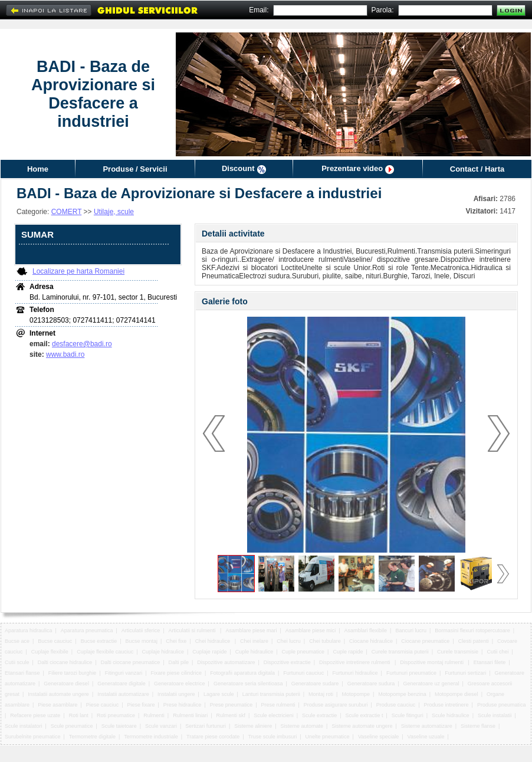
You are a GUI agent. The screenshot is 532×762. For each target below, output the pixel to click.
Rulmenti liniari (190, 715)
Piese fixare (141, 705)
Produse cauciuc (396, 705)
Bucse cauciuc (55, 641)
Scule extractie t (364, 715)
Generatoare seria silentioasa (248, 684)
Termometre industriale (151, 737)
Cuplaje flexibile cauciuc (105, 652)
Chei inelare (254, 641)
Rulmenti (154, 715)
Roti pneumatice (116, 715)
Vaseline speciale (378, 737)
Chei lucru (289, 641)
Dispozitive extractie (287, 662)
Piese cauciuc (103, 705)
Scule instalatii (495, 715)
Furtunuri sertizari (465, 673)
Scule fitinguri (408, 715)
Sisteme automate (302, 726)
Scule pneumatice (72, 726)
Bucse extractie (99, 641)
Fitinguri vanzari (124, 673)
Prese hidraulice (183, 705)
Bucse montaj (141, 641)
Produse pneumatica (502, 705)
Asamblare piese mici (311, 630)
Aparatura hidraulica (29, 630)
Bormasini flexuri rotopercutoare (472, 630)
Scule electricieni (274, 715)
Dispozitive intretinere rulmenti (355, 662)
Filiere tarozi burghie (73, 673)
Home (38, 169)
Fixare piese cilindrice (177, 673)
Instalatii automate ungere (58, 694)
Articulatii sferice (141, 630)
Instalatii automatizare (123, 694)
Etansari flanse (22, 673)
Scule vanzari (161, 726)
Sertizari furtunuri (206, 726)
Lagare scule (219, 694)
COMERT (67, 212)
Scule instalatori (24, 726)
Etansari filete (490, 662)
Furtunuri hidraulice (355, 673)
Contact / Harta (477, 169)
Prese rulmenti (278, 705)
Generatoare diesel (66, 684)
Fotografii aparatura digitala (242, 673)
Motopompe (356, 694)
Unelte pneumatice (328, 737)
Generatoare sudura (371, 684)
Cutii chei (497, 652)
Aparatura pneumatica (87, 630)
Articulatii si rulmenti (193, 630)
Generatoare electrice (180, 684)
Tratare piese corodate (213, 737)
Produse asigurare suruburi (336, 705)
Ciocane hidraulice (371, 641)
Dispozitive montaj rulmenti (432, 662)
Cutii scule (17, 662)
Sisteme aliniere (253, 726)
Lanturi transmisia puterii (271, 694)
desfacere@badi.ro (82, 344)
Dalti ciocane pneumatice (131, 662)
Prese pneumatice (231, 705)
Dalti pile (179, 662)
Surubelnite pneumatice (33, 737)
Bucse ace (17, 641)
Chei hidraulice (214, 641)
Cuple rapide (348, 652)
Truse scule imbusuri (273, 737)
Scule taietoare (119, 726)
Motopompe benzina (402, 694)
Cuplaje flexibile (50, 652)
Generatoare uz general (431, 684)
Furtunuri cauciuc (303, 673)
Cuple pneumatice (303, 652)
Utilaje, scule (114, 212)
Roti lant (79, 715)
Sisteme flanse (478, 726)
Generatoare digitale (121, 684)
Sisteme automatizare (427, 726)
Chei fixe (176, 641)
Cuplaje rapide (209, 652)
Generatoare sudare (315, 684)
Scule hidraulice (451, 715)
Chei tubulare (325, 641)
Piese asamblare (58, 705)
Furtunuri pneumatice (411, 673)
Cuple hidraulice (254, 652)
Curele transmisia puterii (400, 652)
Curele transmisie (458, 652)
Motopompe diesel (457, 694)
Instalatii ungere (176, 694)
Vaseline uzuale (426, 737)
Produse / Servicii (135, 169)
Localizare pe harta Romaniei (78, 271)
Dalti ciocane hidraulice (65, 662)
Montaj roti (321, 694)
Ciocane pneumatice (425, 641)
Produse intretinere (446, 705)
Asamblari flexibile (366, 630)
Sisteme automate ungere (362, 726)
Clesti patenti (474, 641)
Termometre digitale (92, 737)
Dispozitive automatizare (226, 662)
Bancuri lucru (411, 630)
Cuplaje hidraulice (163, 652)
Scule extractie (319, 715)
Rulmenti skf (231, 715)
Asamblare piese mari (251, 630)
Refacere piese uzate (35, 715)
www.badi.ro (65, 354)
